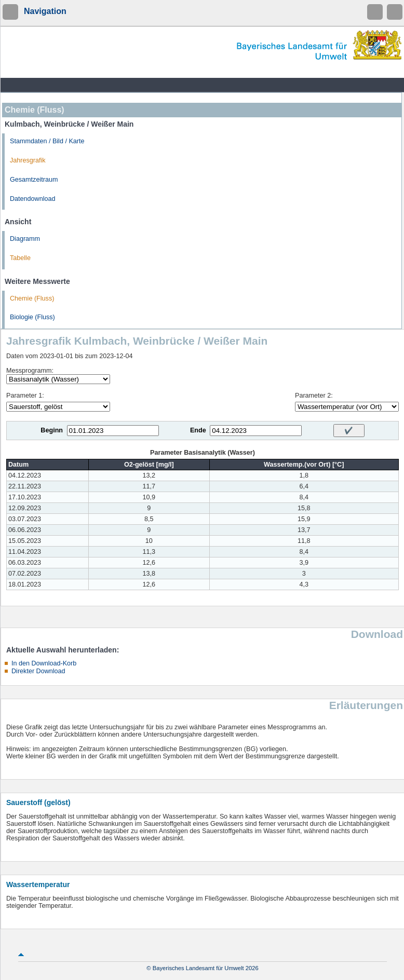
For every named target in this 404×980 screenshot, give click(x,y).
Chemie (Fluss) (32, 298)
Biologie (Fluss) (32, 317)
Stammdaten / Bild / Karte (47, 141)
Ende (198, 430)
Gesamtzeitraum (34, 180)
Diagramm (25, 239)
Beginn (52, 430)
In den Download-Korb (44, 663)
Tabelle (20, 258)
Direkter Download (38, 671)
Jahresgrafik (28, 160)
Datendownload (33, 199)
